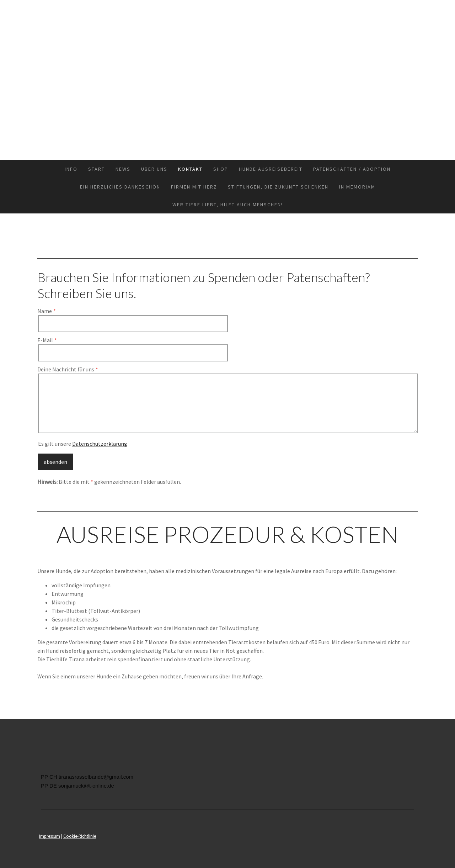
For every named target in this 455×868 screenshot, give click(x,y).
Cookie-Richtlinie (80, 836)
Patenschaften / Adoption (352, 169)
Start (97, 169)
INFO (71, 169)
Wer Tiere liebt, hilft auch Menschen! (228, 205)
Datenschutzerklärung (100, 444)
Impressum (50, 836)
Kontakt (190, 169)
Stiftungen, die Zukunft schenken (278, 187)
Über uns (154, 169)
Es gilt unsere (83, 444)
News (123, 169)
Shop (221, 169)
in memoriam (357, 187)
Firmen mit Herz (194, 187)
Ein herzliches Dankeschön (120, 187)
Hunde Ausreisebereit (271, 169)
